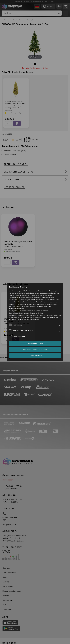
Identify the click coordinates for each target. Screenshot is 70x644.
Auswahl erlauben (35, 343)
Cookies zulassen (35, 356)
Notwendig (17, 325)
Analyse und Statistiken (23, 331)
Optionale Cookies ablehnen (35, 350)
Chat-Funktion (19, 337)
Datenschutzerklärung (16, 313)
